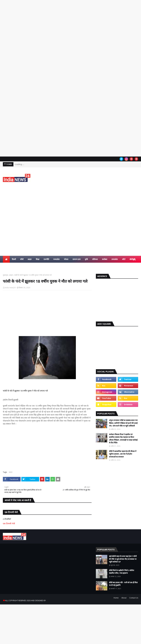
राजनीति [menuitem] (46, 259)
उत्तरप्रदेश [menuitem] (115, 259)
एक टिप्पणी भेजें (9, 524)
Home (116, 598)
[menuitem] (6, 259)
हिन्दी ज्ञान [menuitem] (8, 266)
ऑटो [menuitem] (124, 259)
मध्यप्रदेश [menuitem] (56, 259)
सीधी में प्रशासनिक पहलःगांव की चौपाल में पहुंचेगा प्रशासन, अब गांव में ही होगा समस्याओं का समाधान (123, 454)
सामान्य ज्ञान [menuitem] (77, 259)
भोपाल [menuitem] (66, 259)
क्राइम (11, 275)
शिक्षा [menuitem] (38, 259)
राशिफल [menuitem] (95, 259)
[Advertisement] (70, 43)
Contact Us (134, 598)
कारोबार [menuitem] (105, 259)
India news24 (10, 288)
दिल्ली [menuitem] (14, 259)
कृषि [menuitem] (86, 259)
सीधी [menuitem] (22, 259)
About (124, 598)
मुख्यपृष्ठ (5, 275)
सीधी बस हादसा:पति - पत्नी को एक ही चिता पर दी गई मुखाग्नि (123, 584)
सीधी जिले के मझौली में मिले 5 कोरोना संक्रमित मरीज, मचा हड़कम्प (121, 572)
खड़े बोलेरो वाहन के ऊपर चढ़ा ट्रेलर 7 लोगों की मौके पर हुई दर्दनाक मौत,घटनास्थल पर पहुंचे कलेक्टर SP (123, 559)
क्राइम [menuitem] (30, 259)
